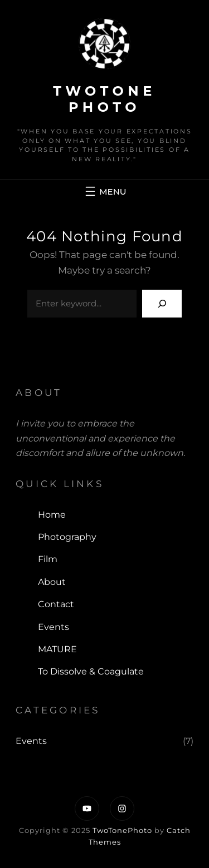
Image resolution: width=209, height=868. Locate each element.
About (52, 582)
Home (52, 515)
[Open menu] (104, 191)
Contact (56, 604)
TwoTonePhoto (122, 830)
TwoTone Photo (104, 99)
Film (48, 559)
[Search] (162, 303)
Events (54, 627)
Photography (67, 537)
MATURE (57, 649)
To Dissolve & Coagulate (91, 671)
